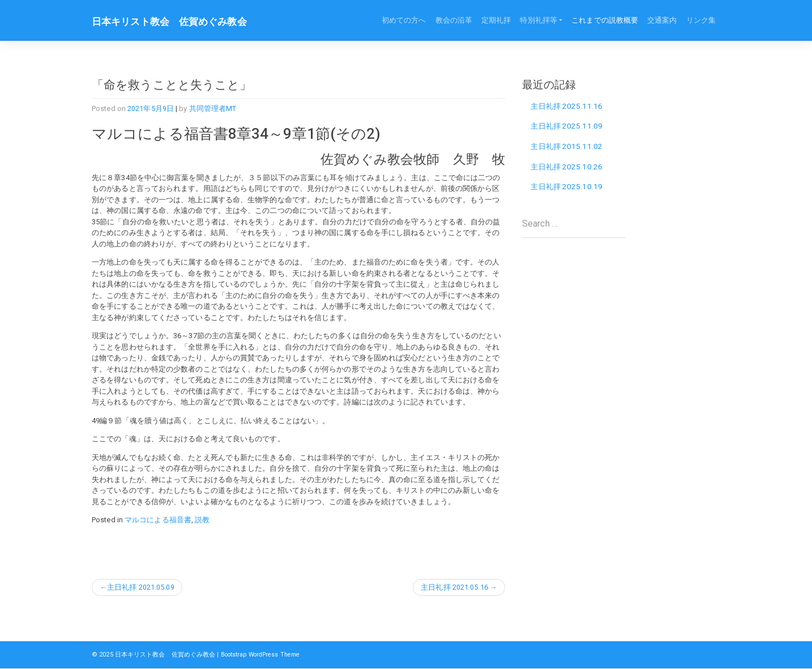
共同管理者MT (213, 108)
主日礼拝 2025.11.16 (568, 106)
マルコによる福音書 (158, 520)
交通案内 (662, 20)
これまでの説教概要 (605, 20)
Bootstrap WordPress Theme (266, 655)
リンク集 (701, 20)
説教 (202, 520)
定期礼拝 (496, 20)
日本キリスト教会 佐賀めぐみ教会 (174, 22)
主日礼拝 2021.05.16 (454, 587)
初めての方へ (404, 20)
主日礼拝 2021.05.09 (141, 587)
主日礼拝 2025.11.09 (568, 127)
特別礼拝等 (539, 20)
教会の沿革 (454, 20)
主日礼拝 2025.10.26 (568, 169)
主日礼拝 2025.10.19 (568, 190)
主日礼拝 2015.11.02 (568, 148)
